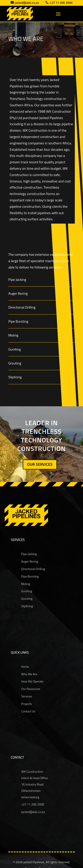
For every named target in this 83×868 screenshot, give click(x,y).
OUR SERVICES (40, 464)
